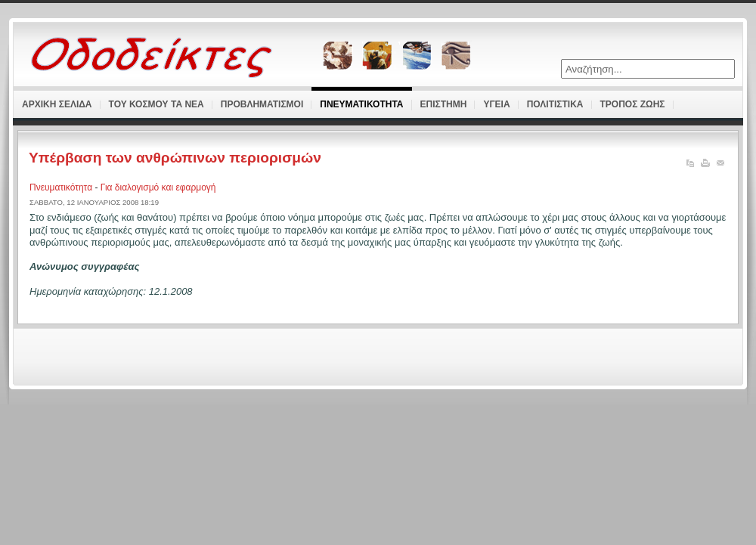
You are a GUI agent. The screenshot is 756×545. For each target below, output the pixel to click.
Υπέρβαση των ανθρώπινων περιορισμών (175, 158)
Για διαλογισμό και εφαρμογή (158, 187)
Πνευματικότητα (62, 187)
